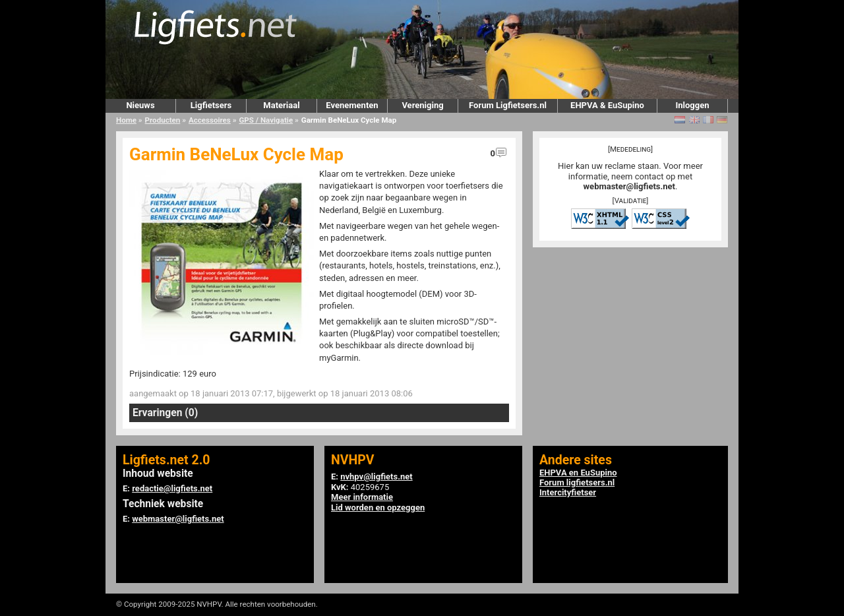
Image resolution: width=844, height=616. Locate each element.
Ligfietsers (211, 105)
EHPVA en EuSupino (578, 473)
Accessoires (210, 120)
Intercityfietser (568, 492)
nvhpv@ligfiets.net (376, 477)
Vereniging (422, 105)
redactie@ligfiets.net (172, 488)
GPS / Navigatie (266, 120)
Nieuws (140, 105)
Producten (163, 120)
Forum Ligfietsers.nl (508, 105)
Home (126, 120)
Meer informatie (362, 497)
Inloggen (692, 105)
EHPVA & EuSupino (607, 105)
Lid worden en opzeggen (378, 508)
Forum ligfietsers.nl (577, 482)
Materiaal (281, 105)
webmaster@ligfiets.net (629, 186)
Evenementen (352, 105)
